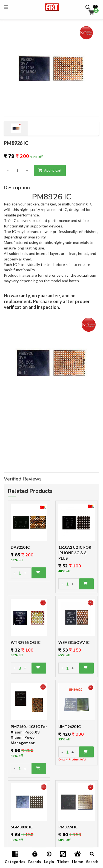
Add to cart (50, 170)
